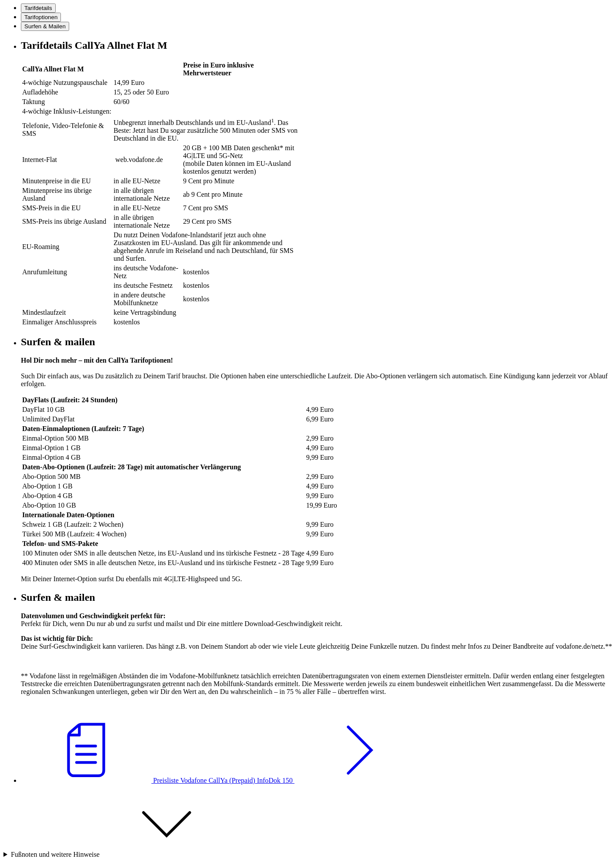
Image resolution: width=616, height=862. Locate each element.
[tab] (38, 8)
